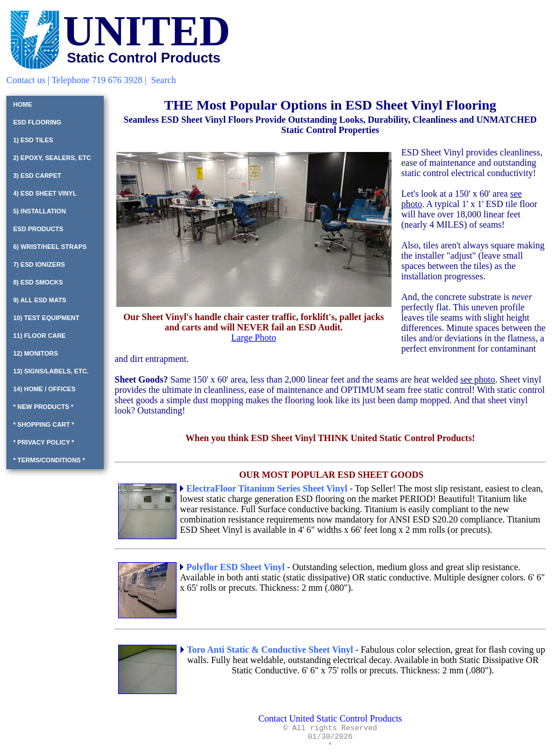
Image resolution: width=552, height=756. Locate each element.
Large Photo (253, 338)
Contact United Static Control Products (330, 718)
